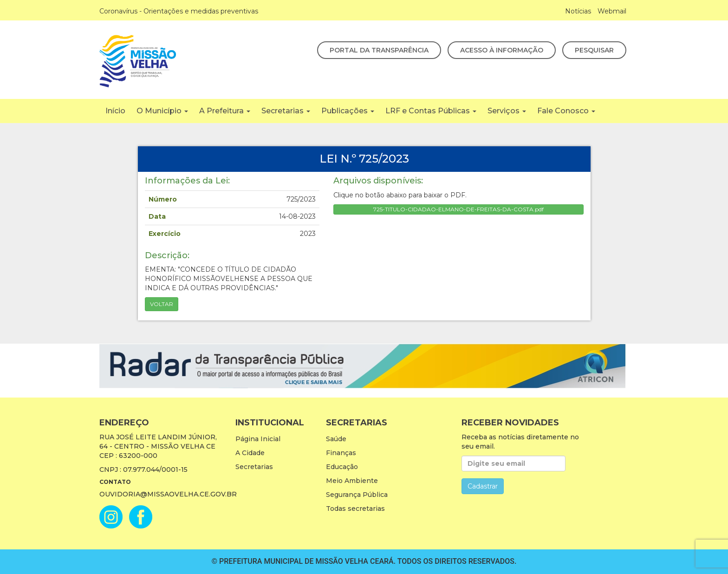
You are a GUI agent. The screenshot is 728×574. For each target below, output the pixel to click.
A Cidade (250, 453)
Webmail (612, 11)
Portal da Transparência (379, 50)
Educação (342, 467)
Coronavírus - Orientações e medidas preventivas (179, 11)
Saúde (336, 439)
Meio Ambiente (352, 481)
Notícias (578, 11)
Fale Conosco (566, 111)
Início (115, 111)
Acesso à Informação (502, 50)
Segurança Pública (357, 495)
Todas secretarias (355, 509)
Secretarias (286, 111)
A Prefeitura (225, 111)
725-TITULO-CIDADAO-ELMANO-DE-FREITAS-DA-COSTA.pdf (458, 209)
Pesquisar (594, 50)
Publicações (348, 111)
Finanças (341, 453)
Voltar (162, 304)
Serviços (507, 111)
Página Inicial (258, 439)
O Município (162, 111)
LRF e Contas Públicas (431, 111)
